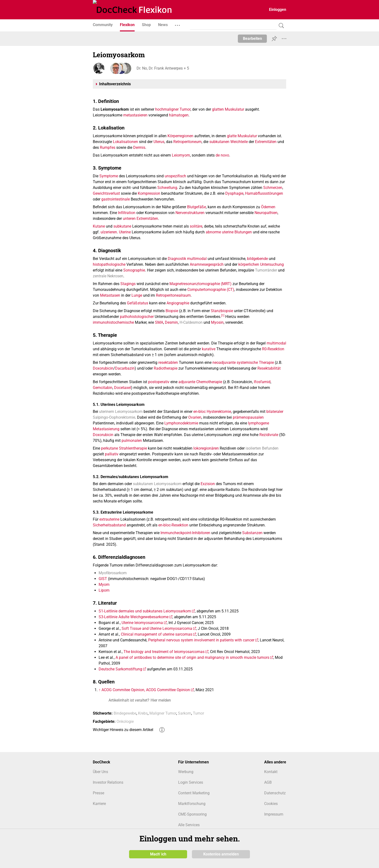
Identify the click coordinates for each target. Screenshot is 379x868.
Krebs (143, 713)
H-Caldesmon (191, 322)
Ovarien (195, 417)
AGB (268, 782)
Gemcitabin (103, 388)
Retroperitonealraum (173, 295)
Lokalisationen (125, 142)
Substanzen (252, 533)
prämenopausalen (248, 417)
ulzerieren (109, 232)
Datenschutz (275, 793)
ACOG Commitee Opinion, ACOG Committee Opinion (146, 690)
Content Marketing (194, 793)
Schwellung (167, 188)
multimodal (197, 259)
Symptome (109, 176)
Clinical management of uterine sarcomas (157, 634)
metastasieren (135, 115)
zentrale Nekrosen (108, 276)
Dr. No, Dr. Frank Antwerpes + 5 (163, 68)
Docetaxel (123, 388)
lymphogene (259, 423)
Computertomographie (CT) (211, 290)
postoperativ (159, 382)
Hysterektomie (219, 412)
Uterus (159, 142)
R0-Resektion (273, 349)
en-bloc (200, 412)
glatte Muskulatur (242, 136)
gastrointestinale (116, 199)
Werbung (186, 772)
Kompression (149, 193)
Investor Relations (108, 782)
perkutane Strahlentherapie (124, 448)
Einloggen (278, 10)
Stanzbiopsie (222, 311)
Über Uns (100, 772)
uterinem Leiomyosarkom (121, 412)
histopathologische (109, 264)
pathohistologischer (137, 317)
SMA (159, 322)
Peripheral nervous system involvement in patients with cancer (201, 640)
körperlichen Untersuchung (261, 264)
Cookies (271, 804)
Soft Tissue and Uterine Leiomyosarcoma (157, 628)
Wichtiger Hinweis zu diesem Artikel (123, 730)
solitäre (196, 226)
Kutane (99, 226)
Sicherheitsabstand (109, 525)
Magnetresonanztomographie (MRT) (200, 284)
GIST (103, 579)
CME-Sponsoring (192, 814)
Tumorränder (266, 270)
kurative (209, 349)
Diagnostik (177, 259)
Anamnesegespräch (207, 264)
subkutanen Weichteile (229, 142)
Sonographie (134, 270)
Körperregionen (180, 136)
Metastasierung (106, 429)
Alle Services (189, 825)
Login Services (191, 782)
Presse (98, 793)
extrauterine (109, 519)
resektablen (168, 362)
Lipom (104, 590)
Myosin (217, 322)
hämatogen (179, 115)
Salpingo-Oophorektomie (114, 417)
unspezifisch (175, 176)
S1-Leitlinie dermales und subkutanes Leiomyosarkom (145, 611)
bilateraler (275, 412)
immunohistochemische (113, 322)
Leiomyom (181, 155)
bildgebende (257, 259)
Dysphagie (234, 193)
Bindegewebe (125, 713)
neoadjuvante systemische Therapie (243, 362)
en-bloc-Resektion (173, 525)
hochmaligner (167, 109)
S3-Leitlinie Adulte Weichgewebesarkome (134, 617)
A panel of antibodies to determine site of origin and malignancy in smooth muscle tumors (192, 657)
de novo (222, 155)
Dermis (139, 147)
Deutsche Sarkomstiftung (120, 669)
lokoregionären (206, 448)
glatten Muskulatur (228, 109)
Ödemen (268, 207)
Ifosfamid (262, 382)
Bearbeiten (252, 39)
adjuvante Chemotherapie (200, 382)
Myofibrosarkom (113, 573)
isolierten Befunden (262, 448)
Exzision (208, 484)
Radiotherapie (166, 368)
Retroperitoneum (187, 142)
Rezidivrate (269, 435)
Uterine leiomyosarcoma (142, 623)
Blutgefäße (197, 207)
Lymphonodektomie (181, 423)
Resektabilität (269, 368)
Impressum (274, 814)
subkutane (122, 226)
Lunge (137, 295)
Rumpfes (108, 147)
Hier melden (161, 700)
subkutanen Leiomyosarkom (157, 484)
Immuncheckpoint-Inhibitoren (185, 533)
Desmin (171, 322)
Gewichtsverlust (106, 193)
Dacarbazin (125, 368)
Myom (104, 585)
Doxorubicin (103, 368)
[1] (223, 315)
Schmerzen (273, 188)
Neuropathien (266, 213)
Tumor (185, 109)
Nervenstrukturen (190, 213)
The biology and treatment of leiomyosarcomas (164, 652)
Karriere (99, 804)
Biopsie (172, 311)
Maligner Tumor (163, 713)
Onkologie (125, 721)
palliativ (112, 454)
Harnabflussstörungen (264, 193)
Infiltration (127, 213)
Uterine (125, 232)
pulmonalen (132, 441)
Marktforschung (192, 804)
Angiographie (178, 303)
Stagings (128, 284)
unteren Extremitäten (140, 219)
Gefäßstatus (138, 303)
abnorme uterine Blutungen (229, 232)
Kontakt (271, 772)
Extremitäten (266, 142)
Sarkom (185, 713)
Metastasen (110, 295)
